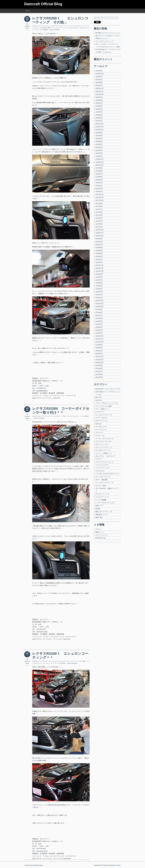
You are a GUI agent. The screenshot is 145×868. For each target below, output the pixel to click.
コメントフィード (101, 535)
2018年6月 (99, 177)
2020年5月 (99, 109)
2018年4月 (99, 183)
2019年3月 (99, 150)
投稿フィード (100, 532)
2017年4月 (99, 218)
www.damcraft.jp (42, 632)
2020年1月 (99, 121)
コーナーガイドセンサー (77, 26)
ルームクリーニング (102, 497)
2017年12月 (99, 194)
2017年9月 (99, 203)
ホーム (28, 11)
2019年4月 (99, 147)
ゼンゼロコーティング (103, 450)
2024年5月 (99, 71)
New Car (98, 397)
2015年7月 (99, 280)
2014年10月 (99, 306)
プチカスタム (100, 471)
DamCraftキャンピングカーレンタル (108, 389)
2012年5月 (99, 377)
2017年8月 (99, 206)
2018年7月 (99, 174)
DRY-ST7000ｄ (47, 28)
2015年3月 (99, 292)
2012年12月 (99, 357)
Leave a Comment (55, 30)
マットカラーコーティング (105, 41)
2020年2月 (99, 118)
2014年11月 (99, 304)
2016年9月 (99, 239)
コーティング (66, 26)
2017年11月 (99, 197)
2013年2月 (99, 351)
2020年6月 (99, 106)
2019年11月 (99, 127)
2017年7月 (99, 209)
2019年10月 (99, 130)
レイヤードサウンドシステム (105, 503)
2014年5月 (99, 321)
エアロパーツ (100, 412)
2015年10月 (99, 271)
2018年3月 (99, 186)
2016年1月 (99, 262)
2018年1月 (99, 191)
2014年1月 (99, 333)
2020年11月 (99, 91)
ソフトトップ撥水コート (104, 453)
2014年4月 (99, 324)
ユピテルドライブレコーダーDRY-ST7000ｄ (53, 291)
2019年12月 (99, 124)
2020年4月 (99, 112)
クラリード (99, 432)
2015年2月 (99, 295)
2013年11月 (99, 339)
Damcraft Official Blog (43, 4)
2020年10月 (99, 94)
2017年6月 (99, 212)
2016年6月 (99, 247)
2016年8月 (99, 242)
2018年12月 (99, 159)
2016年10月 (99, 236)
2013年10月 (99, 342)
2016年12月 (99, 230)
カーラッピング (101, 430)
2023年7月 (99, 77)
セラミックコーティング (104, 447)
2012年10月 (99, 362)
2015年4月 (99, 289)
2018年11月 (99, 162)
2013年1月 (99, 354)
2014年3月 (99, 327)
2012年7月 (99, 371)
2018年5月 (99, 180)
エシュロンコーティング (44, 26)
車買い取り (99, 517)
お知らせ (98, 424)
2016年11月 (99, 233)
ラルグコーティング (102, 494)
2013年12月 (99, 336)
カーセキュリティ (101, 427)
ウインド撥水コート (102, 409)
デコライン (99, 459)
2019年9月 (99, 133)
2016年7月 (99, 245)
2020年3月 (99, 115)
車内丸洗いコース (101, 514)
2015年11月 (99, 268)
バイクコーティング (102, 468)
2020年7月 (99, 103)
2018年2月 (99, 189)
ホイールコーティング (103, 477)
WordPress (102, 865)
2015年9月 (99, 274)
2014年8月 (99, 312)
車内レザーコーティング (104, 512)
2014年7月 (99, 315)
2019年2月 (99, 153)
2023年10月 (99, 74)
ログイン (98, 529)
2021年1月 (99, 85)
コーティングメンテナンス (105, 438)
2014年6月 (99, 318)
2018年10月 (99, 165)
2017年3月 (99, 221)
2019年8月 (99, 136)
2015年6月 (99, 283)
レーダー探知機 (101, 500)
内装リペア (99, 506)
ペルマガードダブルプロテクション (108, 474)
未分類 (98, 509)
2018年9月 (99, 168)
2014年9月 (99, 309)
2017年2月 (99, 224)
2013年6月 (99, 348)
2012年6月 (99, 374)
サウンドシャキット (102, 444)
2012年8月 (99, 368)
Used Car (99, 400)
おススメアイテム (57, 26)
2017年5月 (99, 215)
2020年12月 (99, 88)
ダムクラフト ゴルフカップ (105, 456)
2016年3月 (99, 256)
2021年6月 (99, 82)
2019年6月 (99, 141)
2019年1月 (99, 156)
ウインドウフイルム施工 (104, 406)
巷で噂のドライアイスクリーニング (108, 33)
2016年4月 (99, 253)
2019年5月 (99, 144)
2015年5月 (99, 286)
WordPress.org (100, 538)
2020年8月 (99, 100)
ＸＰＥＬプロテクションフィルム (47, 661)
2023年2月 (99, 80)
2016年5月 (99, 250)
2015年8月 (99, 277)
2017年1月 (99, 227)
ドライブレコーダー (102, 465)
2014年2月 (99, 330)
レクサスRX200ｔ (44, 30)
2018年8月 (99, 171)
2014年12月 (99, 301)
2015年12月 (99, 265)
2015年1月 (99, 298)
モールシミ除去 (101, 486)
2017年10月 (99, 200)
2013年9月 (99, 345)
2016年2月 (99, 259)
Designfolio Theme (115, 865)
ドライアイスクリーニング (105, 462)
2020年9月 (99, 97)
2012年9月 (99, 365)
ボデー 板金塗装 (101, 480)
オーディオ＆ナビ (101, 418)
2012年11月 (99, 360)
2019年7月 (99, 139)
